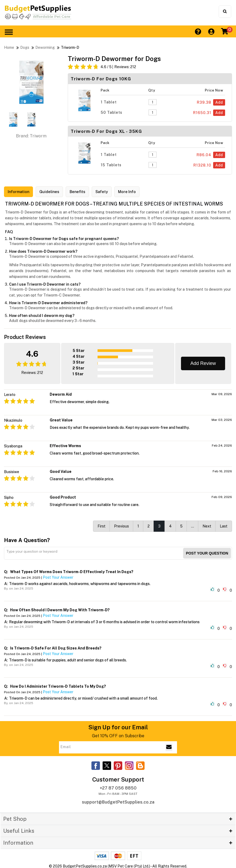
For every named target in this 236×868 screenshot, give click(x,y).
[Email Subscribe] (169, 747)
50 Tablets (111, 112)
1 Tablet (109, 102)
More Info (138, 192)
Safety (110, 192)
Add (219, 102)
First (102, 525)
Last (224, 525)
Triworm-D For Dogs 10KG (101, 79)
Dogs (25, 47)
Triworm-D (70, 47)
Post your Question (207, 552)
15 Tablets (111, 165)
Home (9, 47)
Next (207, 525)
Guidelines (54, 192)
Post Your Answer (58, 577)
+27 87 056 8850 (118, 787)
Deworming (45, 47)
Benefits (84, 192)
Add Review (203, 363)
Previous (121, 525)
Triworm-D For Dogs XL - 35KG (106, 131)
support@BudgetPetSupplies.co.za (118, 801)
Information (20, 192)
